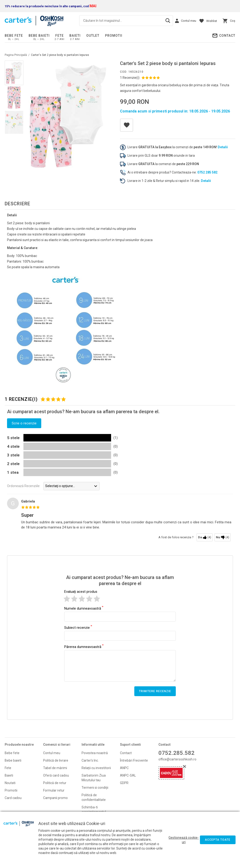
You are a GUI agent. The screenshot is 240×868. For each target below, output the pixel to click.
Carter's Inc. (90, 760)
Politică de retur (55, 783)
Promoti (11, 790)
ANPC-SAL (128, 775)
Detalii (223, 147)
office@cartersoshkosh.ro (177, 759)
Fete (60, 36)
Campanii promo (55, 798)
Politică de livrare (56, 760)
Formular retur (54, 790)
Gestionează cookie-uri (184, 840)
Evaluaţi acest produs (81, 592)
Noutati (10, 783)
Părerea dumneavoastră (83, 647)
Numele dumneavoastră (83, 608)
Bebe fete (14, 36)
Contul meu (52, 753)
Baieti (75, 36)
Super (27, 515)
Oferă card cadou (56, 775)
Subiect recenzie (77, 627)
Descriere (17, 204)
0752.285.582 (176, 753)
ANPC (124, 768)
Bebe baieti (39, 36)
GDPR (124, 783)
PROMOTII (114, 36)
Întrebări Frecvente (134, 760)
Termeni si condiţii (95, 788)
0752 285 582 (207, 172)
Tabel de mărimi (55, 768)
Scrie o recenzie (24, 423)
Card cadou (13, 798)
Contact (227, 36)
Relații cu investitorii (96, 768)
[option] (68, 116)
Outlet (93, 36)
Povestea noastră (95, 753)
